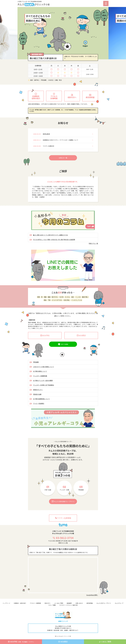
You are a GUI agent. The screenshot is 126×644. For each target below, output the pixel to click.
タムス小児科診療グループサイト (63, 510)
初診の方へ (48, 603)
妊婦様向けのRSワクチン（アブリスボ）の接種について (61, 148)
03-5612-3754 (63, 546)
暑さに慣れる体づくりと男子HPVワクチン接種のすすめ (49, 243)
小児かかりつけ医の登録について (42, 375)
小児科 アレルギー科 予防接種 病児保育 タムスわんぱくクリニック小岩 (37, 4)
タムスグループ (119, 603)
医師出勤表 (46, 142)
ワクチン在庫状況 (48, 154)
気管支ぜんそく (36, 398)
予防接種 (34, 371)
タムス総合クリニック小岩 (63, 626)
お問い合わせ (79, 603)
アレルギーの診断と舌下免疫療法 (42, 394)
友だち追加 (65, 352)
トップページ (6, 603)
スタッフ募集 (52, 605)
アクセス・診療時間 (35, 603)
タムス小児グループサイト (104, 603)
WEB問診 (81, 344)
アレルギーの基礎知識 (38, 384)
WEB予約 (45, 344)
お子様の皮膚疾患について (40, 407)
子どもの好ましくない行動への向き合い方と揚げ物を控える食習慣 (52, 248)
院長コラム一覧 (93, 252)
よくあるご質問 (59, 603)
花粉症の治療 (35, 403)
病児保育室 (90, 603)
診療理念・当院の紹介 (20, 603)
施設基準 (69, 603)
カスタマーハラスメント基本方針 (69, 605)
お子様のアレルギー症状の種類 (41, 389)
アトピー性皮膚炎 (37, 412)
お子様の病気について (38, 380)
